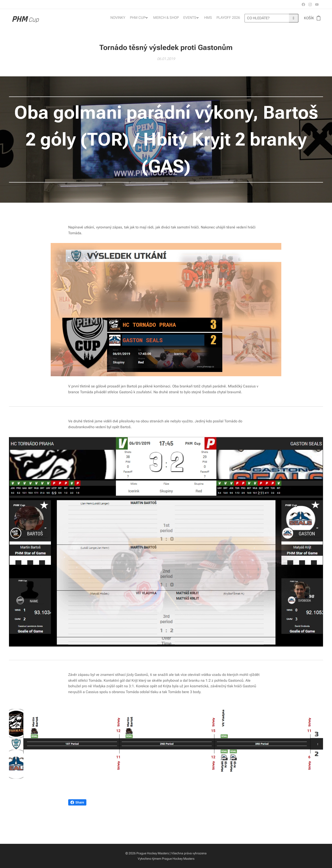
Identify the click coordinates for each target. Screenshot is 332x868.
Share (77, 802)
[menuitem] (211, 18)
